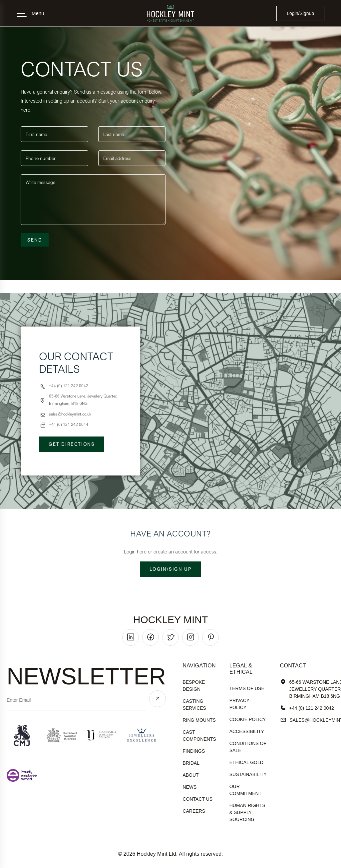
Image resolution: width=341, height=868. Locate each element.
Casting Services (194, 705)
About (190, 775)
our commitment (245, 790)
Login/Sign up (171, 569)
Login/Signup (300, 13)
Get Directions (72, 444)
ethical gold (246, 762)
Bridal (191, 763)
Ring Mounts (199, 720)
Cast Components (199, 736)
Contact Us (197, 799)
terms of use (247, 688)
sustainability (248, 774)
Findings (194, 751)
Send (35, 240)
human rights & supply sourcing (247, 812)
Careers (194, 811)
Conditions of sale (248, 747)
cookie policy (248, 719)
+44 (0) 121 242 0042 (307, 708)
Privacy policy (239, 704)
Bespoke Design (194, 686)
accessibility (247, 731)
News (189, 787)
